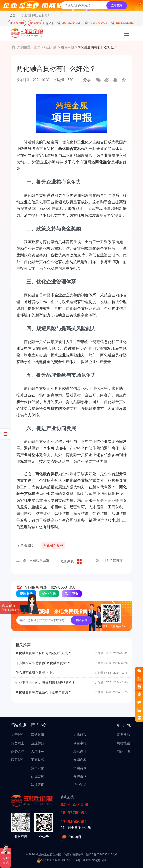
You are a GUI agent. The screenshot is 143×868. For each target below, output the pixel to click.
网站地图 (123, 743)
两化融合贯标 (53, 545)
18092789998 (98, 23)
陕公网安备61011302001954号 (58, 860)
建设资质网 (17, 23)
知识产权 (80, 760)
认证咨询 (38, 776)
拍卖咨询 (80, 768)
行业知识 (51, 47)
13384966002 (125, 23)
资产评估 (38, 768)
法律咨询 (38, 785)
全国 (13, 15)
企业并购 (49, 594)
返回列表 (71, 561)
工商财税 (38, 760)
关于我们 (18, 735)
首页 (37, 47)
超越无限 (101, 860)
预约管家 (82, 620)
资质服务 (80, 735)
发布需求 (36, 23)
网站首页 (38, 735)
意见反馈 (123, 735)
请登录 (50, 23)
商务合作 (18, 751)
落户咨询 (80, 776)
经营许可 (80, 751)
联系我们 (18, 760)
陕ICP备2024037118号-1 (102, 854)
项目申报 (67, 47)
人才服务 (38, 751)
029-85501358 (71, 23)
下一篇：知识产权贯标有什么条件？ (108, 560)
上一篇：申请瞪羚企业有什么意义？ (35, 560)
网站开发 (89, 860)
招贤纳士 (18, 743)
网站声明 (123, 751)
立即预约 (117, 5)
